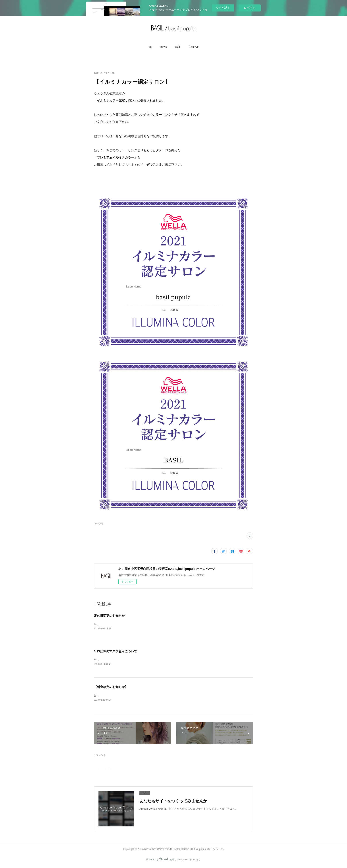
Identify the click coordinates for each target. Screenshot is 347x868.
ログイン (250, 8)
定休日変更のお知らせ (109, 616)
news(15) (98, 524)
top (150, 47)
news (164, 47)
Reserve (194, 47)
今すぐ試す (223, 8)
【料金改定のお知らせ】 (111, 688)
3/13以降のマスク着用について (115, 652)
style (178, 47)
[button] (150, 47)
